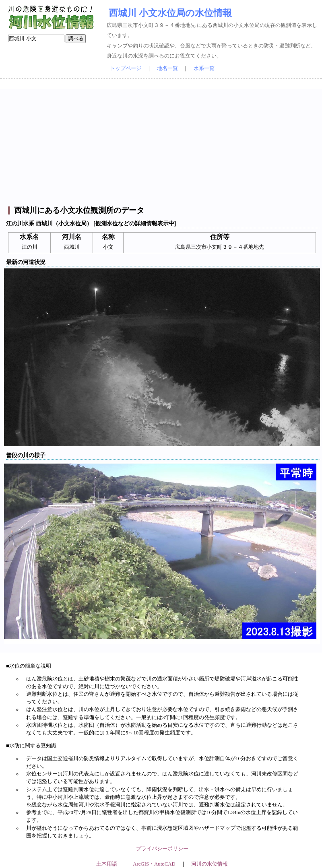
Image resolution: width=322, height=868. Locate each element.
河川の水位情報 (210, 864)
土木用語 (107, 864)
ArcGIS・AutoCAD (154, 864)
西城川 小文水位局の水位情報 (170, 13)
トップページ (126, 68)
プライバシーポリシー (162, 849)
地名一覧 (167, 68)
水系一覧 (204, 68)
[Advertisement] (162, 145)
